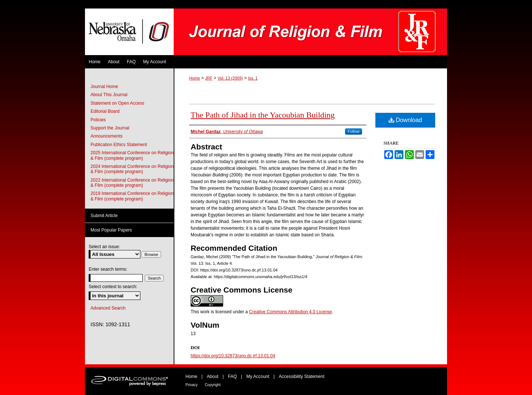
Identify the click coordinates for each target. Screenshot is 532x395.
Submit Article (104, 216)
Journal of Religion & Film (310, 32)
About (213, 377)
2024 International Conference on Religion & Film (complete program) (132, 169)
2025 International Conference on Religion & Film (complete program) (132, 155)
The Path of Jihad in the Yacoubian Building (263, 115)
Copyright (213, 385)
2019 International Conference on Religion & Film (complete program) (132, 196)
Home (195, 78)
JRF (209, 78)
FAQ (232, 377)
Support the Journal (110, 128)
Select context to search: (113, 287)
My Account (258, 377)
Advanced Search (108, 308)
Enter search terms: (108, 269)
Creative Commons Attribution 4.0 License (290, 312)
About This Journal (109, 95)
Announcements (107, 136)
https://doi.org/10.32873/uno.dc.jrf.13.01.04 (233, 356)
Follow (354, 131)
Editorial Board (105, 111)
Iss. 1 (253, 78)
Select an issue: (104, 247)
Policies (98, 120)
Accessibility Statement (302, 377)
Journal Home (104, 87)
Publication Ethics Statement (119, 145)
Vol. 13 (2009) (230, 78)
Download (405, 120)
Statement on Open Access (117, 103)
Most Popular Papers (111, 230)
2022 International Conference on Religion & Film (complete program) (132, 183)
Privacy (192, 385)
